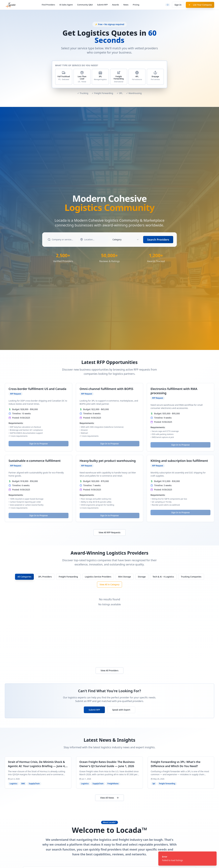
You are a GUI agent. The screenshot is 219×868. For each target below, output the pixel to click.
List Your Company (200, 5)
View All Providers (110, 670)
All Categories (24, 577)
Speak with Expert (121, 710)
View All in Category (110, 584)
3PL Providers (45, 577)
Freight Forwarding (68, 577)
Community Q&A (85, 5)
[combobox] (126, 240)
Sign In (178, 5)
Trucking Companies (191, 577)
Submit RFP (102, 5)
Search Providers (158, 240)
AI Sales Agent (66, 5)
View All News (110, 798)
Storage (142, 577)
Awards (116, 5)
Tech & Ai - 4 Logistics (163, 577)
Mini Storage (125, 577)
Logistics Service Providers (98, 577)
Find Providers (48, 5)
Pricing (136, 5)
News (126, 5)
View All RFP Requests (109, 532)
